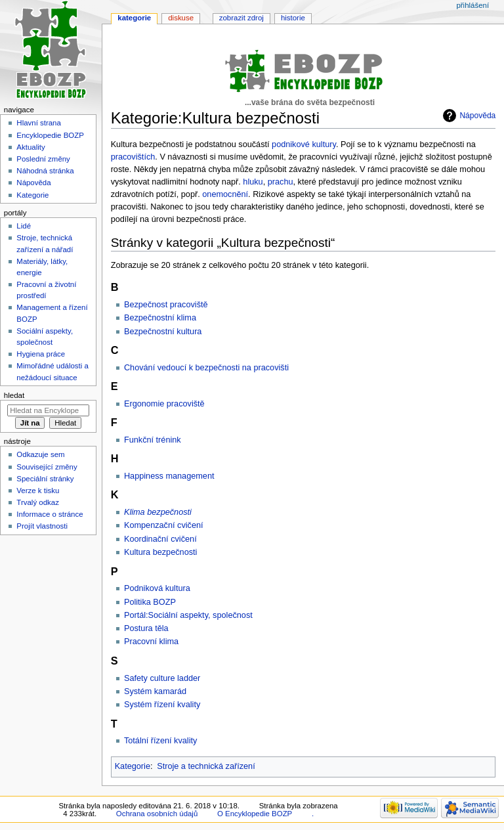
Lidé (24, 226)
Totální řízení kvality (160, 741)
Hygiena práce (41, 354)
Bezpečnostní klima (160, 318)
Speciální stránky (45, 479)
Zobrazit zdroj (241, 18)
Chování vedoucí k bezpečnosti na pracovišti (206, 368)
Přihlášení (472, 5)
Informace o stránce (50, 514)
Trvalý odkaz (38, 502)
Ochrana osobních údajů (157, 814)
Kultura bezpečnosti (160, 552)
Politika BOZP (150, 602)
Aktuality (31, 147)
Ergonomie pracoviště (164, 404)
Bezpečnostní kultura (163, 332)
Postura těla (146, 628)
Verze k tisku (38, 491)
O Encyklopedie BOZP (255, 814)
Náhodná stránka (45, 171)
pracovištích (133, 157)
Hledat (14, 395)
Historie (293, 18)
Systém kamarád (155, 691)
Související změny (47, 467)
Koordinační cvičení (160, 539)
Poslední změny (43, 159)
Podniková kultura (157, 588)
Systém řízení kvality (162, 705)
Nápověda (477, 116)
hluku (253, 182)
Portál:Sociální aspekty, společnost (188, 615)
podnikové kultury (304, 144)
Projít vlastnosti (42, 526)
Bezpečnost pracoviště (166, 305)
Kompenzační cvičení (164, 525)
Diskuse (181, 18)
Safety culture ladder (162, 678)
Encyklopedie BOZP (50, 135)
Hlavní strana (38, 123)
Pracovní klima (151, 642)
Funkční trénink (153, 440)
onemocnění (225, 194)
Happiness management (169, 476)
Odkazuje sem (40, 454)
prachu (281, 182)
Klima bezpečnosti (158, 512)
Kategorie (133, 766)
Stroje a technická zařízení (206, 766)
